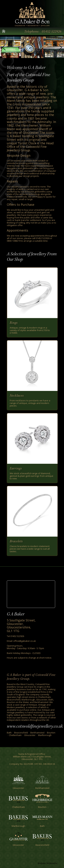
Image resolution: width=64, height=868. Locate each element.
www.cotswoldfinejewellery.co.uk (35, 726)
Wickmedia (52, 863)
